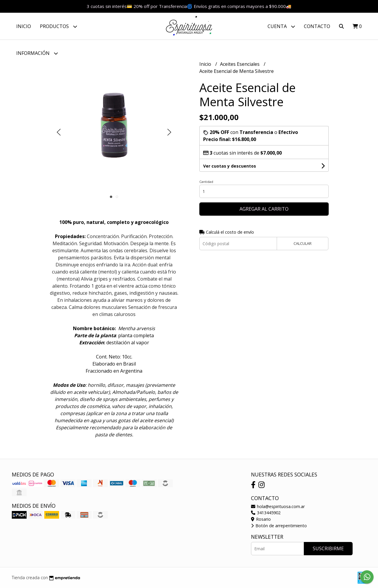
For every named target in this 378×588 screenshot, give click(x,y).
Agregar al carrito (264, 209)
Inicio (24, 26)
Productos (58, 26)
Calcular (303, 243)
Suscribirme (328, 548)
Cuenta (281, 26)
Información (37, 53)
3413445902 (266, 513)
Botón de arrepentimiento (279, 526)
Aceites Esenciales (240, 64)
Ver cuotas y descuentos (230, 166)
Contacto (317, 26)
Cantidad (206, 182)
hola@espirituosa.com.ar (278, 506)
